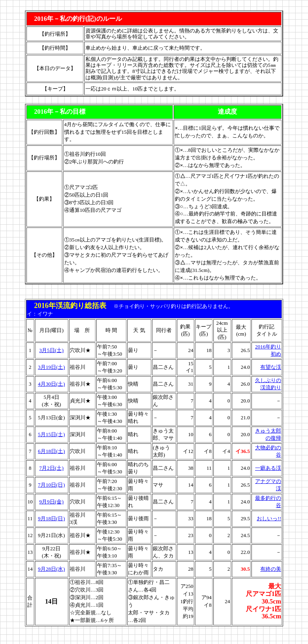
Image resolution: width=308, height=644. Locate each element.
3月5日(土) (52, 350)
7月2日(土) (52, 468)
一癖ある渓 (268, 468)
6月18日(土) (52, 451)
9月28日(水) (52, 569)
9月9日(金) (52, 502)
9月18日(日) (52, 518)
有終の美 (271, 569)
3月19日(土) (52, 367)
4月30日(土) (52, 384)
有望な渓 (271, 367)
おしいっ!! (269, 518)
